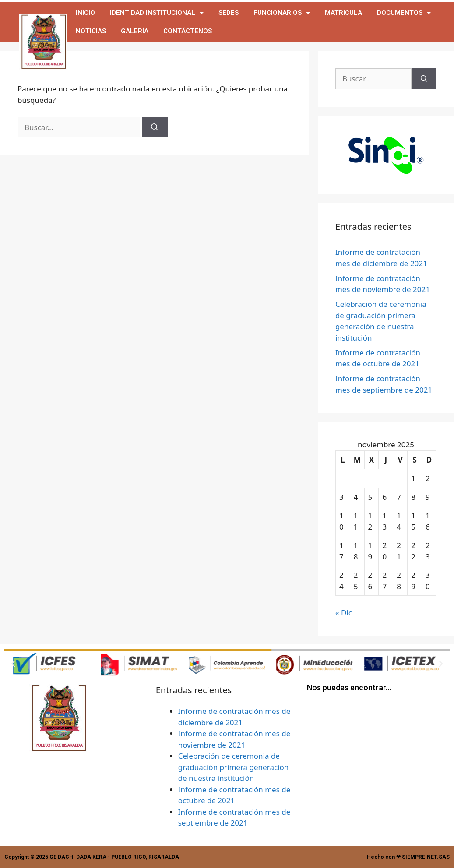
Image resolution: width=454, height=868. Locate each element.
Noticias (91, 31)
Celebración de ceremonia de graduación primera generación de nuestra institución (234, 767)
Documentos (404, 13)
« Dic (344, 613)
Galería (135, 31)
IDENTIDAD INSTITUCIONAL (157, 13)
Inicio (85, 13)
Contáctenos (188, 31)
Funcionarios (282, 13)
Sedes (229, 13)
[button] (13, 664)
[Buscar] (155, 127)
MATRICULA (343, 13)
